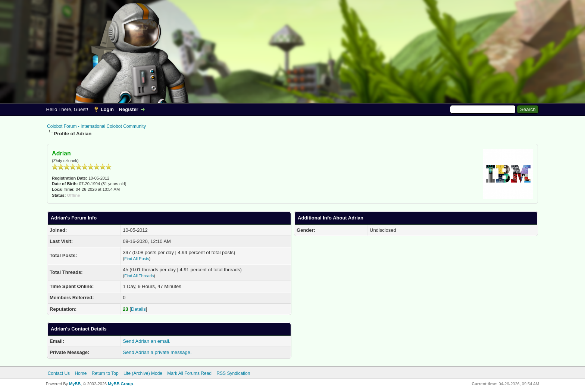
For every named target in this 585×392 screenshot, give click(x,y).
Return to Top (105, 373)
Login (107, 109)
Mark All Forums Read (189, 373)
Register (129, 109)
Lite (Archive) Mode (143, 373)
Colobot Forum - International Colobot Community (96, 126)
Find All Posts (137, 259)
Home (81, 373)
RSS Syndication (233, 373)
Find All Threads (139, 276)
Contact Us (59, 373)
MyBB (75, 384)
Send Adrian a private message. (157, 352)
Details (138, 309)
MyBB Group (120, 384)
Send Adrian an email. (146, 341)
